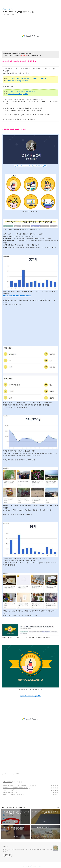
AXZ (30, 866)
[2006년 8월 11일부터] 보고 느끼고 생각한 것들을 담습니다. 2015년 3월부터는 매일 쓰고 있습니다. (28, 850)
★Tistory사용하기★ (8, 9)
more (58, 807)
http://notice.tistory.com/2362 (18, 81)
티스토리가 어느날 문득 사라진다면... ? (12, 790)
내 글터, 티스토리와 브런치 (9, 792)
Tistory (40, 866)
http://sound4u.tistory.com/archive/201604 (17, 296)
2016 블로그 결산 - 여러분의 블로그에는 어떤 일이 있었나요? (28, 79)
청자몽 (6, 847)
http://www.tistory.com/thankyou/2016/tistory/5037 (30, 166)
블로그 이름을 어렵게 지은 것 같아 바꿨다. (13, 794)
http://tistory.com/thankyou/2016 (18, 94)
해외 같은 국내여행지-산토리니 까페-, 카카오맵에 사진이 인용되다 (18, 786)
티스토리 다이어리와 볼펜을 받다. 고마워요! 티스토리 (15, 788)
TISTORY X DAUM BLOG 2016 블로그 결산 (22, 92)
